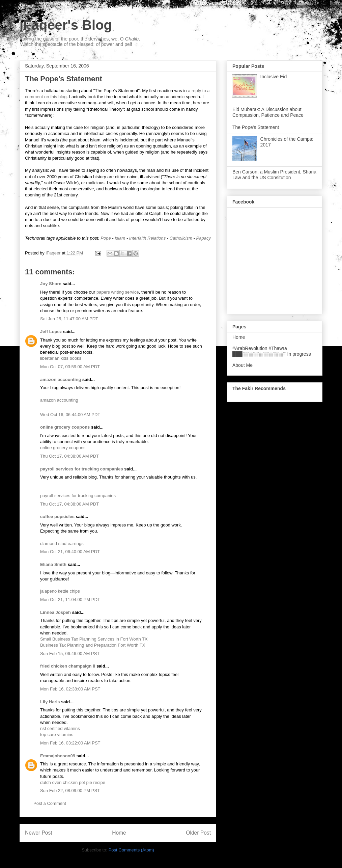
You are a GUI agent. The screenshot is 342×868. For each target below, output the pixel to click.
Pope (106, 238)
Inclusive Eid (274, 77)
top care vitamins (57, 735)
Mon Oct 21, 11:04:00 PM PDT (70, 600)
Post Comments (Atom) (131, 850)
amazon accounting (61, 379)
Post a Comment (50, 803)
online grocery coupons (65, 427)
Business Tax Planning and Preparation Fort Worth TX (93, 645)
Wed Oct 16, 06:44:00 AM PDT (70, 415)
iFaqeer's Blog (66, 25)
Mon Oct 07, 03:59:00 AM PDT (70, 367)
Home (119, 833)
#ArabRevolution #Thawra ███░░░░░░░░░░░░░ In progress (272, 351)
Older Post (198, 833)
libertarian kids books (61, 358)
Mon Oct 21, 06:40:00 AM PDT (70, 552)
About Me (243, 365)
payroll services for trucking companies (82, 469)
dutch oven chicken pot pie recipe (73, 782)
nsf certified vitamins (60, 728)
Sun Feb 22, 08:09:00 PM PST (70, 791)
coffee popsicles (57, 517)
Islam (120, 238)
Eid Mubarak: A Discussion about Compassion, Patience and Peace (268, 112)
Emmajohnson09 (58, 756)
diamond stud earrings (62, 544)
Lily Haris (50, 702)
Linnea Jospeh (55, 612)
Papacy (204, 238)
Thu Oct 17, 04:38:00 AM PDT (69, 456)
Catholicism (181, 238)
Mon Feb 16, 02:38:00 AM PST (70, 689)
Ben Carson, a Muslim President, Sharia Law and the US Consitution (274, 175)
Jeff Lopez (51, 332)
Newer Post (39, 833)
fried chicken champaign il (68, 666)
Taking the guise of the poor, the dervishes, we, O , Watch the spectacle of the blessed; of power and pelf (80, 42)
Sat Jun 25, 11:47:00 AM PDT (69, 319)
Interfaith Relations (147, 238)
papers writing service (118, 292)
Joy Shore (51, 284)
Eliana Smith (53, 564)
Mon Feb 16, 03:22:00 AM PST (70, 743)
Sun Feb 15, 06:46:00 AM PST (70, 654)
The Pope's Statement (256, 127)
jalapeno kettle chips (60, 591)
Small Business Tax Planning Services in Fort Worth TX (94, 639)
